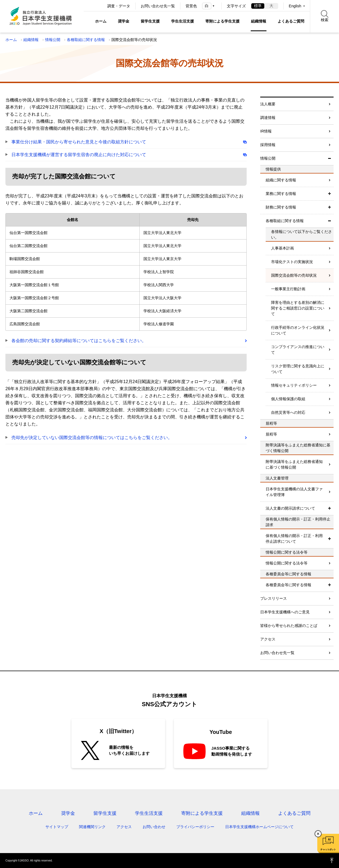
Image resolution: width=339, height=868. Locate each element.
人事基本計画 (282, 248)
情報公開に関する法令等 (287, 563)
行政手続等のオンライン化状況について (298, 330)
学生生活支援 (183, 21)
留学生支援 (150, 21)
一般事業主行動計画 (288, 289)
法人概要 (268, 104)
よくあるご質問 (291, 21)
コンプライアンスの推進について (298, 350)
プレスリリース (274, 598)
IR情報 (266, 131)
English (295, 6)
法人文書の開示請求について (290, 508)
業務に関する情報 (281, 194)
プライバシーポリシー (195, 827)
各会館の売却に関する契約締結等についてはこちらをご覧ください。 (79, 341)
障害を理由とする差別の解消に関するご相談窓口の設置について (298, 308)
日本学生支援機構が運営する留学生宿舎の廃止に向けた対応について (79, 155)
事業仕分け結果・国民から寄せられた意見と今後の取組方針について (79, 142)
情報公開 (53, 40)
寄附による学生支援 (222, 21)
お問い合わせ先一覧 (158, 6)
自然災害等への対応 (288, 412)
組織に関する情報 (281, 180)
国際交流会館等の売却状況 (294, 275)
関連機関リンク (92, 827)
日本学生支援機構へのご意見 (285, 612)
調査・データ (119, 6)
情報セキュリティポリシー (294, 385)
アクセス (268, 639)
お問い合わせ (154, 827)
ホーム (101, 21)
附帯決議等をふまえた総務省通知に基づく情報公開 (294, 464)
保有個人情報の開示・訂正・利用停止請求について (294, 539)
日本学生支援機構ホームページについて (259, 827)
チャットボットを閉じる (318, 834)
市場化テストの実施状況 (292, 262)
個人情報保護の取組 (288, 399)
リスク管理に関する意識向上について (298, 369)
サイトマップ (57, 827)
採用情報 (268, 145)
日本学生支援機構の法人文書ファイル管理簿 (294, 492)
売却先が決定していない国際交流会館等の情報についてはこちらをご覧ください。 (92, 438)
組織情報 (259, 21)
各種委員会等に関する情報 (288, 585)
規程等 (271, 434)
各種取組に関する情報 (86, 40)
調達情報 (268, 118)
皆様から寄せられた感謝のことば (289, 626)
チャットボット (328, 850)
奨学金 (124, 21)
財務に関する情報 (281, 207)
